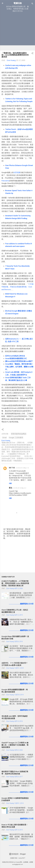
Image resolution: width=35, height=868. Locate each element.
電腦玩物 (18, 3)
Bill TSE (12, 468)
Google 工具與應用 (16, 438)
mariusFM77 (22, 858)
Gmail (4, 438)
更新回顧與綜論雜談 (19, 434)
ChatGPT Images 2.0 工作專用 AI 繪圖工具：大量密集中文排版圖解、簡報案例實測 (15, 745)
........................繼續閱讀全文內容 (21, 604)
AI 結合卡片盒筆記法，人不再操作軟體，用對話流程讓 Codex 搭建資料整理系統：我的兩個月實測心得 (15, 583)
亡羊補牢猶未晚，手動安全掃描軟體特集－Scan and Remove (17, 287)
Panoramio (5, 181)
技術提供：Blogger (17, 854)
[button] (32, 53)
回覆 (10, 483)
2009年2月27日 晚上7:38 (22, 468)
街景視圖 (17, 172)
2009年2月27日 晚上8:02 (20, 488)
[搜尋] (32, 4)
